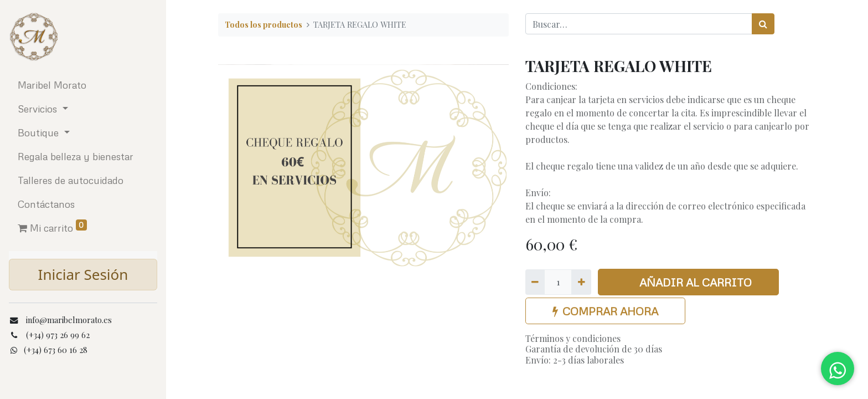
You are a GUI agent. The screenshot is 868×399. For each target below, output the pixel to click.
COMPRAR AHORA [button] (605, 311)
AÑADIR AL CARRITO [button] (689, 282)
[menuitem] (83, 85)
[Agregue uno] (581, 282)
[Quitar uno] (535, 282)
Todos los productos (263, 24)
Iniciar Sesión (83, 274)
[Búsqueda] (763, 24)
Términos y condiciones (573, 338)
